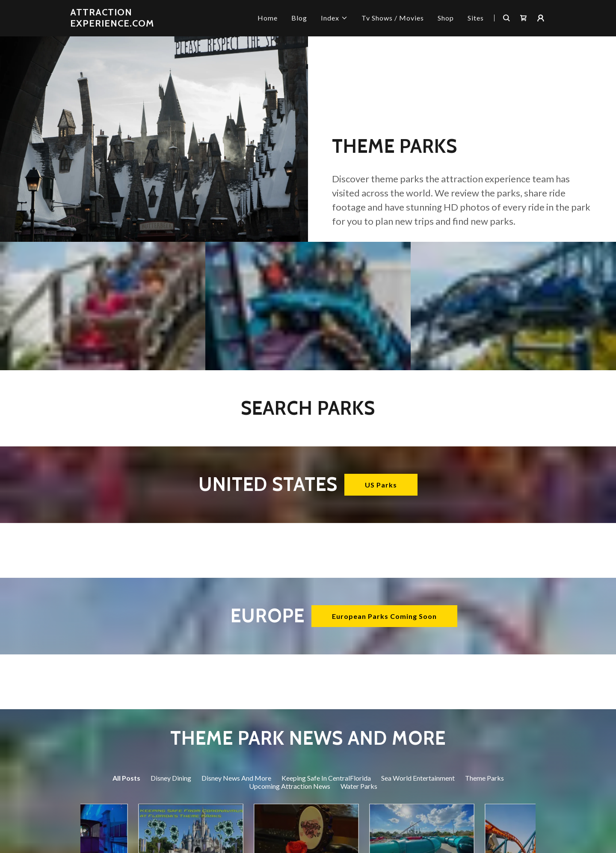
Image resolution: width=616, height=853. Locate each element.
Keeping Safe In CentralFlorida (326, 778)
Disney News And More (236, 778)
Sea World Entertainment (418, 778)
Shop (446, 18)
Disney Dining (171, 778)
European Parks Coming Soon (384, 616)
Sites (476, 18)
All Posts (126, 778)
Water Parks (359, 786)
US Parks (381, 485)
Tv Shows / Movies (393, 18)
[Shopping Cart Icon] (524, 18)
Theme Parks (484, 778)
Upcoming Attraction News (290, 786)
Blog (299, 18)
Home (268, 18)
